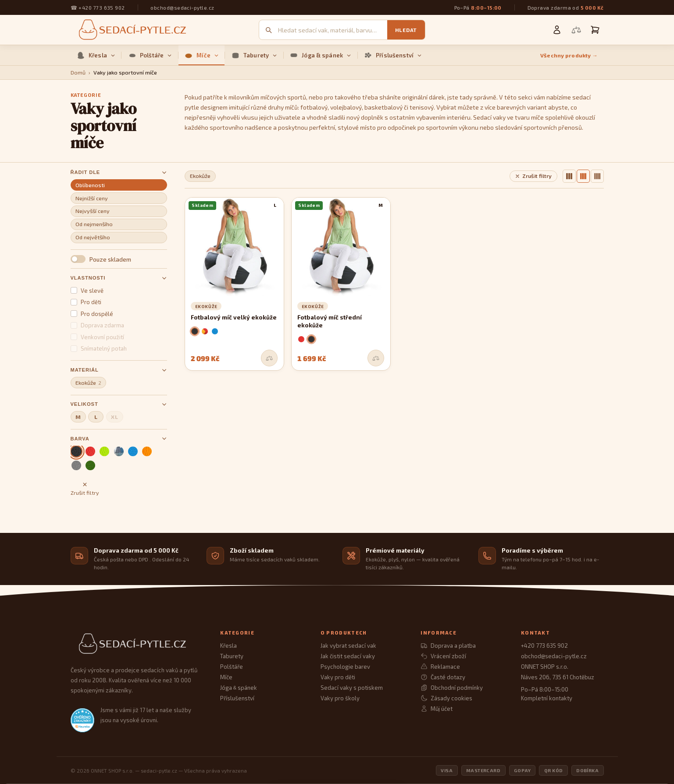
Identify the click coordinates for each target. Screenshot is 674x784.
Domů (78, 73)
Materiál (119, 370)
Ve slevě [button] (87, 291)
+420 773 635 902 (102, 7)
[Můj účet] (557, 30)
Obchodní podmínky (451, 688)
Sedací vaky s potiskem (352, 688)
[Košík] (595, 30)
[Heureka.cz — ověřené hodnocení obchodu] (82, 720)
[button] (119, 259)
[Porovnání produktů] (576, 30)
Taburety (254, 55)
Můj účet (436, 709)
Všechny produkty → (569, 55)
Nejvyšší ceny (93, 211)
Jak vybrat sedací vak (348, 646)
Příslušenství (393, 55)
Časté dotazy (443, 677)
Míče (201, 55)
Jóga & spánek (320, 55)
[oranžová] (147, 451)
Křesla (96, 55)
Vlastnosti (119, 278)
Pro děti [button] (86, 302)
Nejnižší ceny (92, 198)
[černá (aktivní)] (76, 451)
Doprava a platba (448, 646)
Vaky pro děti (338, 677)
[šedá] (76, 465)
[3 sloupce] (569, 176)
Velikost (119, 404)
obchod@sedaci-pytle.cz (182, 7)
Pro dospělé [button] (92, 314)
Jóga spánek (238, 688)
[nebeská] (133, 451)
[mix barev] (119, 451)
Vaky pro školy (340, 698)
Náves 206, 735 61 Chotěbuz (558, 677)
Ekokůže (88, 383)
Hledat (406, 30)
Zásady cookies (446, 698)
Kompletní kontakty (547, 698)
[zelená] (90, 465)
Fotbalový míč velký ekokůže (234, 317)
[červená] (90, 451)
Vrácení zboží (443, 656)
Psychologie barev (345, 667)
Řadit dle (119, 172)
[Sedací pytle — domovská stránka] (131, 30)
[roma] (205, 331)
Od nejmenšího (94, 224)
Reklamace (440, 667)
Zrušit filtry (85, 489)
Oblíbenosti (90, 185)
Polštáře (150, 55)
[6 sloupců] (597, 176)
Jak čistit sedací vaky (348, 656)
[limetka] (104, 451)
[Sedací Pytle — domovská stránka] (137, 644)
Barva (119, 438)
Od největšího (93, 237)
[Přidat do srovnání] (269, 358)
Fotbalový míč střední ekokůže (330, 321)
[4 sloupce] (583, 176)
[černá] (195, 331)
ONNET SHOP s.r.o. (545, 667)
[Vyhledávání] (333, 30)
